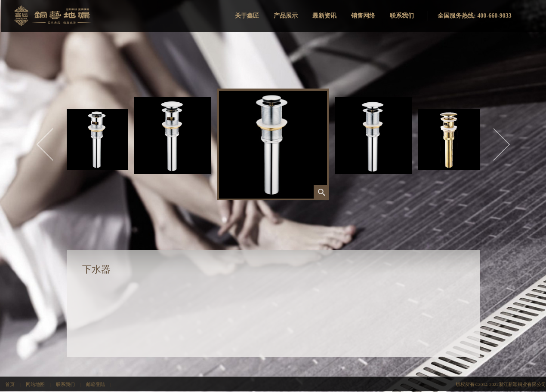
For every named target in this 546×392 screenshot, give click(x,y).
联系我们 (402, 16)
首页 (10, 384)
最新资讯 (324, 16)
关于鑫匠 (247, 16)
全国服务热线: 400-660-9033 (475, 16)
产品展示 (286, 16)
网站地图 (35, 384)
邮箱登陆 (96, 384)
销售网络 (363, 16)
